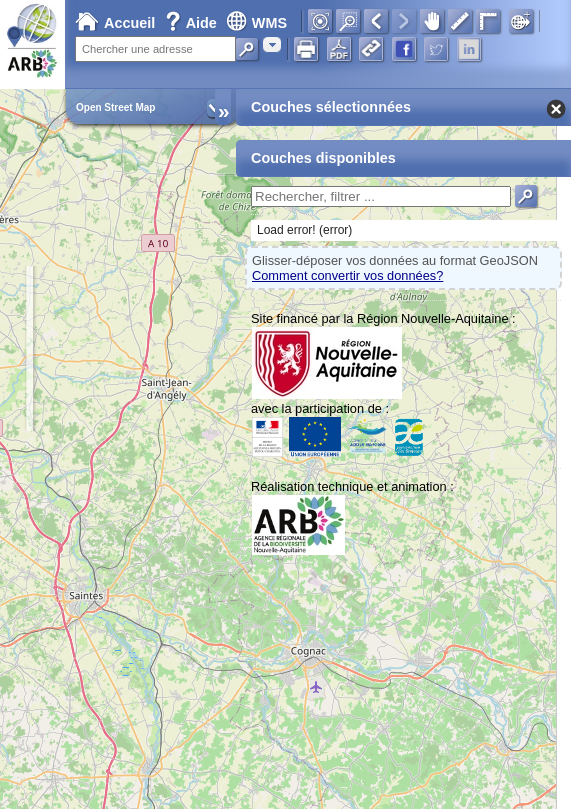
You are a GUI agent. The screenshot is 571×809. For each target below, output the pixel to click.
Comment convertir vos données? (347, 275)
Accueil (115, 23)
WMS (256, 23)
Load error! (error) (304, 230)
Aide (193, 23)
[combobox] (272, 44)
